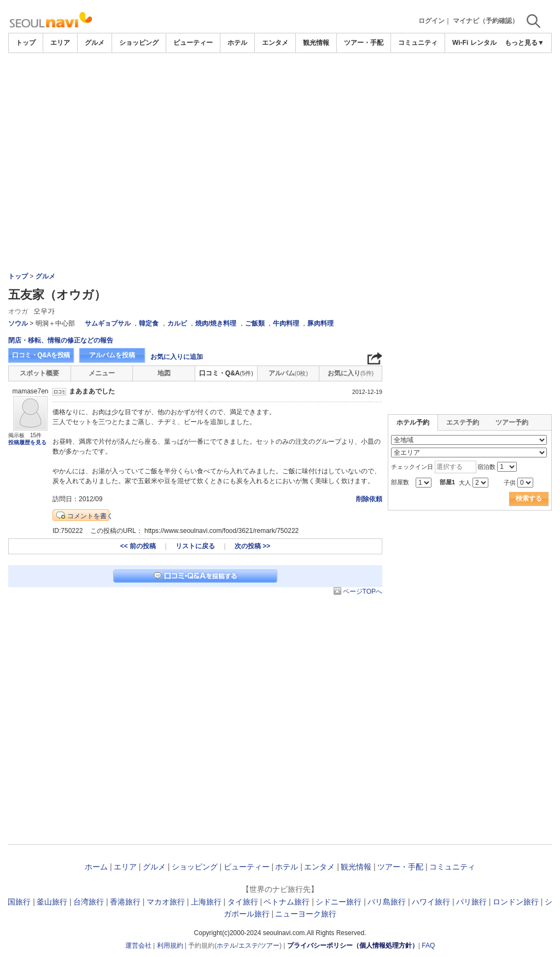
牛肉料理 (286, 323)
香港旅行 (125, 902)
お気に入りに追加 (177, 357)
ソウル (18, 323)
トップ (26, 43)
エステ (248, 946)
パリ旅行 (471, 902)
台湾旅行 (89, 902)
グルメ (95, 43)
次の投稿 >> (252, 546)
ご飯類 (255, 323)
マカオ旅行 (166, 902)
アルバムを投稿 (112, 355)
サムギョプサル (108, 323)
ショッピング (139, 43)
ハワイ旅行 (431, 902)
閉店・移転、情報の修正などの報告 (61, 340)
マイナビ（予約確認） (486, 21)
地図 (164, 373)
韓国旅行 (15, 902)
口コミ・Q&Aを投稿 (41, 355)
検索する (529, 498)
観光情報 (316, 43)
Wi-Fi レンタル (474, 43)
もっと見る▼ (524, 43)
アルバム (288, 373)
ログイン (431, 21)
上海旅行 (206, 902)
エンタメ (275, 43)
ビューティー (193, 43)
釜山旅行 (52, 902)
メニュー (102, 373)
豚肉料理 (320, 323)
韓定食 (149, 323)
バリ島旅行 (387, 902)
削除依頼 (369, 499)
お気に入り (351, 373)
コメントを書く (90, 516)
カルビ (177, 323)
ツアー (270, 946)
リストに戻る (195, 546)
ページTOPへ (363, 591)
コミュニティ (418, 43)
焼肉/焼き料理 (216, 323)
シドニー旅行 (339, 902)
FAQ (428, 946)
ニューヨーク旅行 (306, 914)
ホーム (96, 867)
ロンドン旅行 (516, 902)
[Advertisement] (280, 135)
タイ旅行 (243, 902)
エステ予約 (463, 422)
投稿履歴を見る (27, 442)
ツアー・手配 (364, 43)
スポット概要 (39, 373)
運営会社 (138, 946)
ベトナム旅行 (287, 902)
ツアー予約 (512, 422)
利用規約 (170, 946)
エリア (60, 43)
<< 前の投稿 (138, 546)
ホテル (237, 43)
